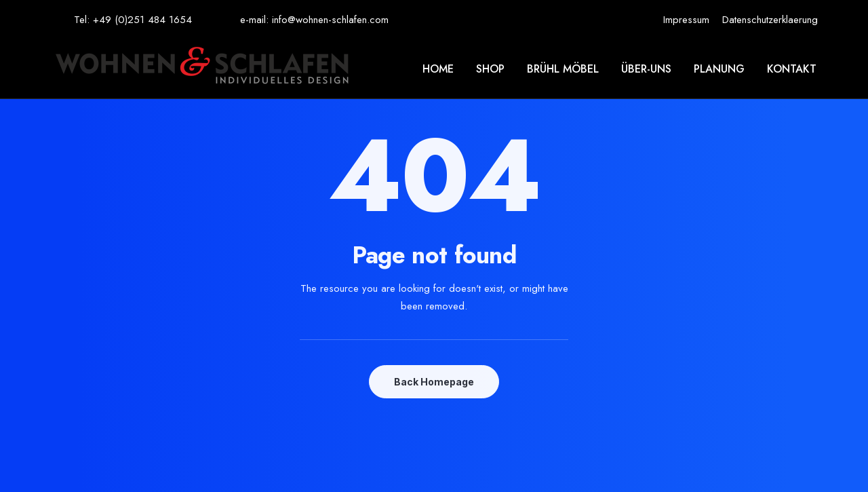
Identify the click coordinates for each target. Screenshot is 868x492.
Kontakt (792, 69)
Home (438, 69)
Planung (719, 69)
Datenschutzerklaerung (770, 20)
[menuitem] (686, 20)
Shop (490, 69)
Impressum (686, 20)
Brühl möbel (563, 69)
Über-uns (646, 69)
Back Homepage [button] (434, 382)
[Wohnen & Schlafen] (202, 69)
